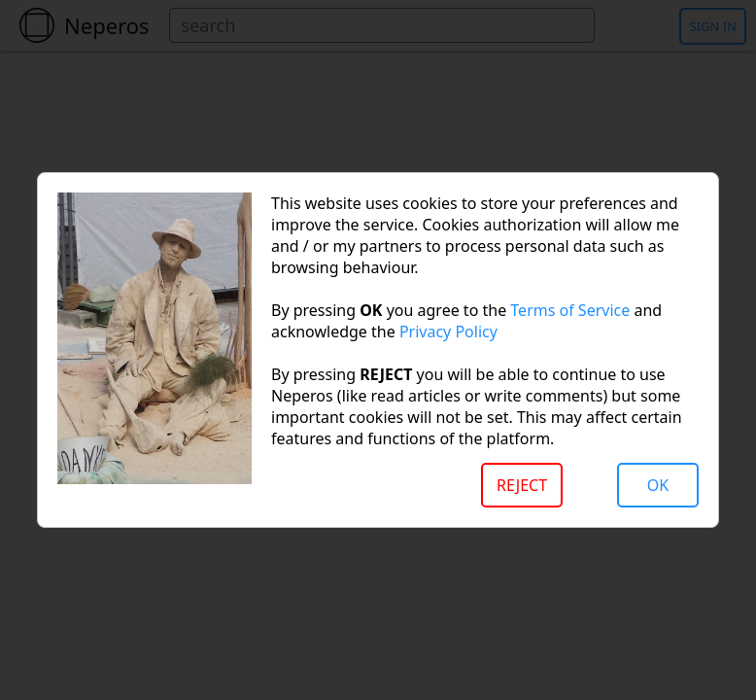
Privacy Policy (448, 332)
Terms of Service (570, 310)
